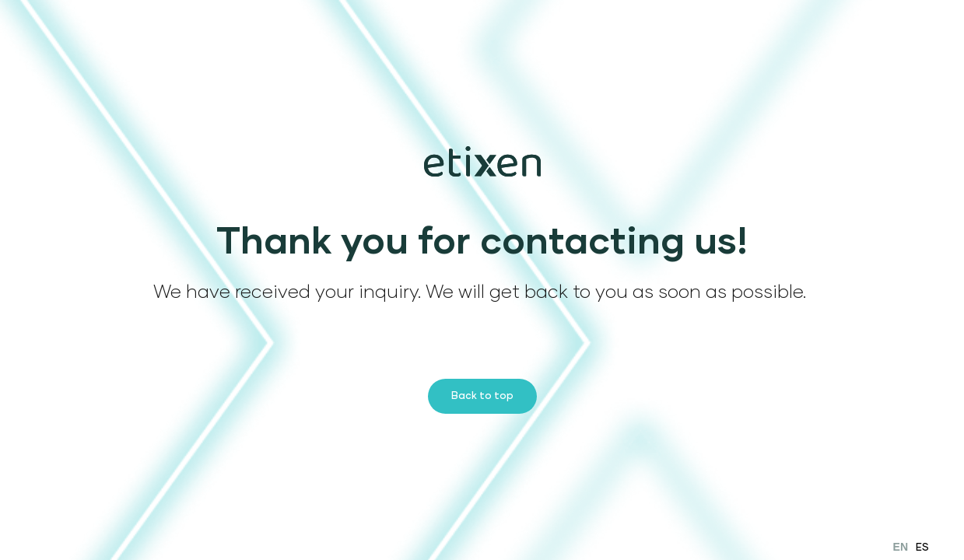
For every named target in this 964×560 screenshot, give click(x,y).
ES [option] (922, 548)
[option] (922, 547)
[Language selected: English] (911, 547)
